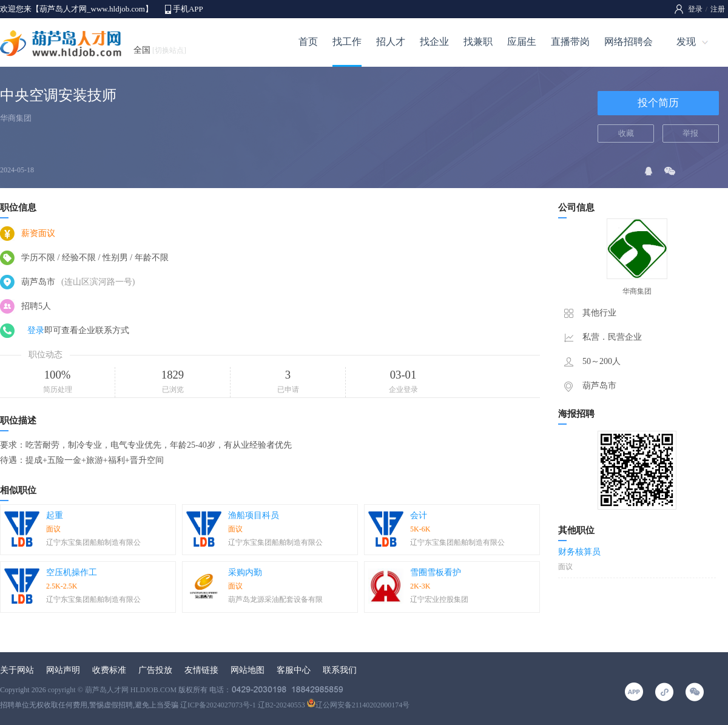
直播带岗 (570, 42)
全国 (160, 50)
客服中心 (294, 670)
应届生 (522, 42)
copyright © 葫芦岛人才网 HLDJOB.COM (112, 690)
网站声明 (63, 670)
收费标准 (109, 670)
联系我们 (340, 670)
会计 (419, 515)
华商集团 (16, 118)
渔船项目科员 (254, 515)
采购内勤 (245, 572)
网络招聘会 (629, 42)
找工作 (347, 42)
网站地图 (248, 670)
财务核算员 (579, 552)
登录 (695, 9)
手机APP (188, 9)
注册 (718, 9)
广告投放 (155, 670)
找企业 (434, 42)
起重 (55, 515)
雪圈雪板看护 (436, 572)
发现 (686, 42)
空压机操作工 (72, 572)
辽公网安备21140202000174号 (359, 705)
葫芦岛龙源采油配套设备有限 (275, 599)
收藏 (626, 133)
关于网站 (17, 670)
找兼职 (478, 42)
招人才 (391, 42)
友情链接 (201, 670)
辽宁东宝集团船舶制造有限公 (93, 542)
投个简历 (658, 103)
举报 (690, 133)
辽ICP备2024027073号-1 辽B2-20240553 (243, 705)
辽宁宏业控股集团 (439, 599)
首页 (308, 42)
